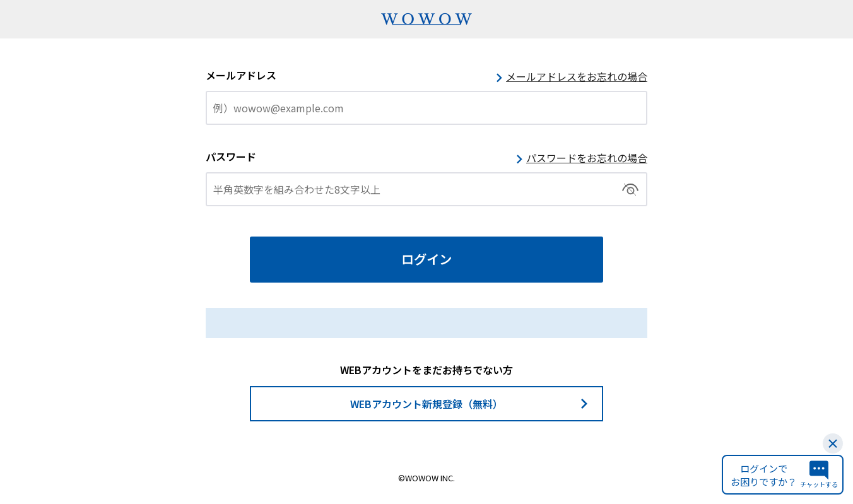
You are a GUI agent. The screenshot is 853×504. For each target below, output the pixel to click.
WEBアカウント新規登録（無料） (426, 404)
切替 (631, 189)
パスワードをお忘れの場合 (587, 158)
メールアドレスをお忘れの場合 (577, 76)
